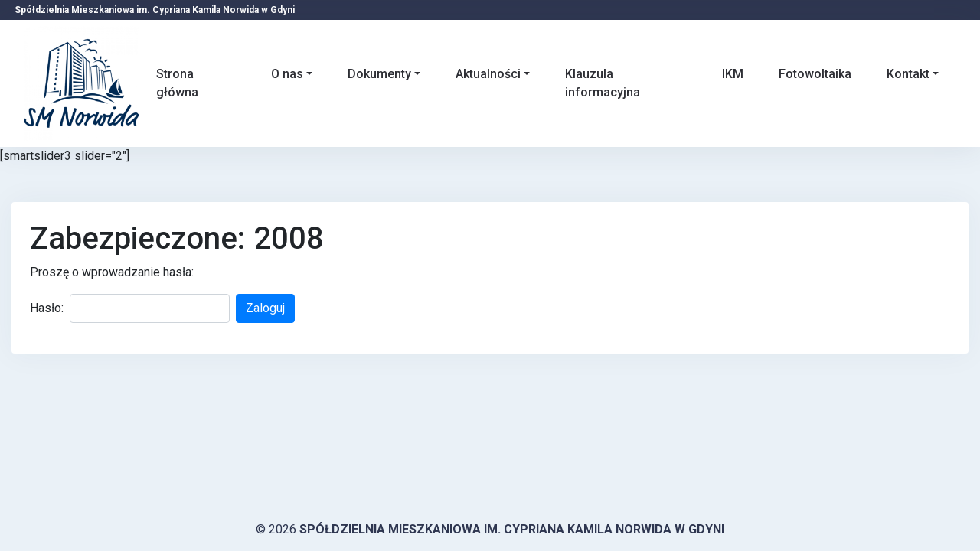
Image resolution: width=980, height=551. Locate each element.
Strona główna (177, 83)
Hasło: (47, 308)
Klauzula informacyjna (603, 83)
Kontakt (908, 74)
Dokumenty (379, 74)
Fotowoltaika (815, 74)
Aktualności (488, 74)
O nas (287, 74)
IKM (733, 74)
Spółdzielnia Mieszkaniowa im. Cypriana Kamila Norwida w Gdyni (512, 529)
